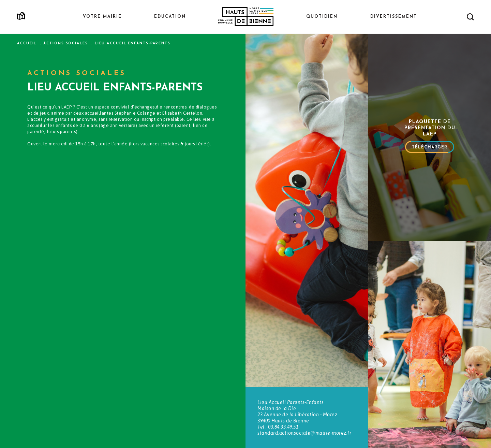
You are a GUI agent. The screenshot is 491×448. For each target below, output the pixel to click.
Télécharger (430, 147)
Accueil (27, 44)
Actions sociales (65, 44)
